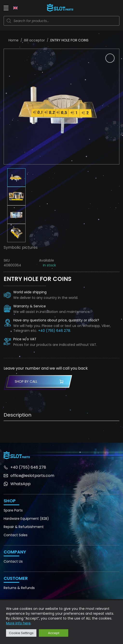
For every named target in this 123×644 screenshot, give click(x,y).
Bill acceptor (34, 40)
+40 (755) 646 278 (54, 331)
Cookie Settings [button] (21, 633)
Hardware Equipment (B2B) (26, 519)
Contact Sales (16, 535)
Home (14, 40)
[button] (110, 58)
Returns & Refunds (19, 588)
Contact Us (13, 561)
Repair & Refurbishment (24, 527)
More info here (18, 623)
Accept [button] (54, 633)
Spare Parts (13, 510)
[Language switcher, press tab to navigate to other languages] (15, 8)
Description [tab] (17, 415)
